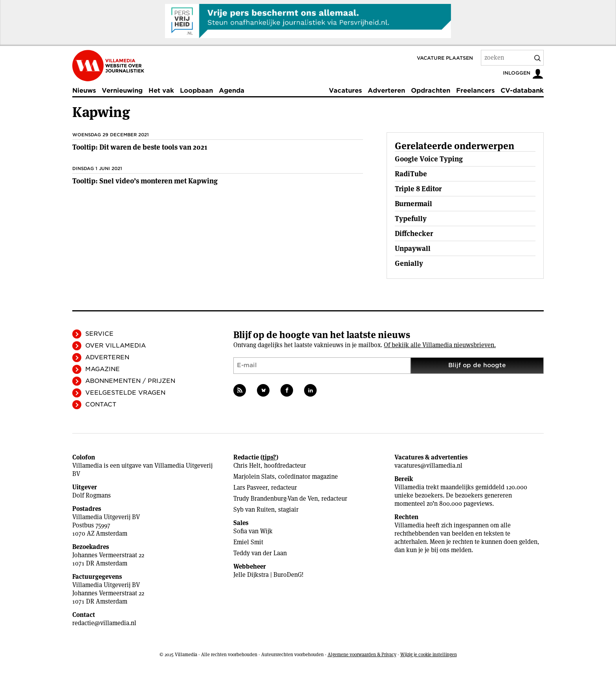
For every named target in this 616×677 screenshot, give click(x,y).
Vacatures (345, 91)
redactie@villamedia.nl (104, 623)
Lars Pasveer (250, 488)
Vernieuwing (122, 91)
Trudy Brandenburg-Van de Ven (276, 499)
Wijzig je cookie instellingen (429, 654)
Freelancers (475, 91)
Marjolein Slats (254, 477)
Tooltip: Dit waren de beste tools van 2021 (140, 147)
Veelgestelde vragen (125, 393)
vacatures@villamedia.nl (428, 466)
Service (99, 334)
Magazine (103, 369)
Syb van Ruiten (254, 510)
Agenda (232, 91)
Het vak (161, 91)
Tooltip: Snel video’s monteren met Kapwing (145, 181)
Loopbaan (196, 91)
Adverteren (386, 91)
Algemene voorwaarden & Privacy (362, 654)
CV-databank (522, 91)
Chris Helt (247, 466)
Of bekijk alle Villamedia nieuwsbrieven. (440, 345)
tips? (269, 457)
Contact (101, 404)
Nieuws (84, 91)
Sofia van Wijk (253, 531)
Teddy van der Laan (260, 553)
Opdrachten (431, 91)
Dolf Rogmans (92, 495)
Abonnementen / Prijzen (130, 381)
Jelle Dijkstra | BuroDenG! (269, 575)
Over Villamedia (115, 346)
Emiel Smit (248, 542)
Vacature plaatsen (445, 58)
